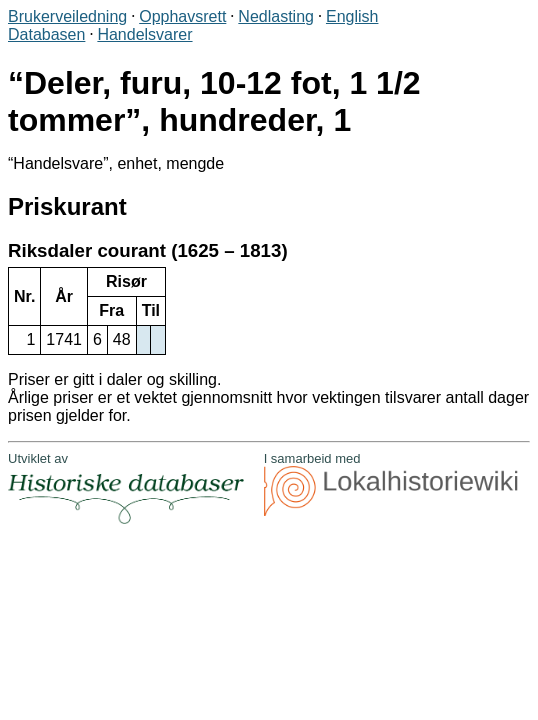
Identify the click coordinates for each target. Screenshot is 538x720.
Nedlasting (276, 16)
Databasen (46, 34)
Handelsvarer (144, 34)
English (352, 16)
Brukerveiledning (67, 16)
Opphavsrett (182, 16)
